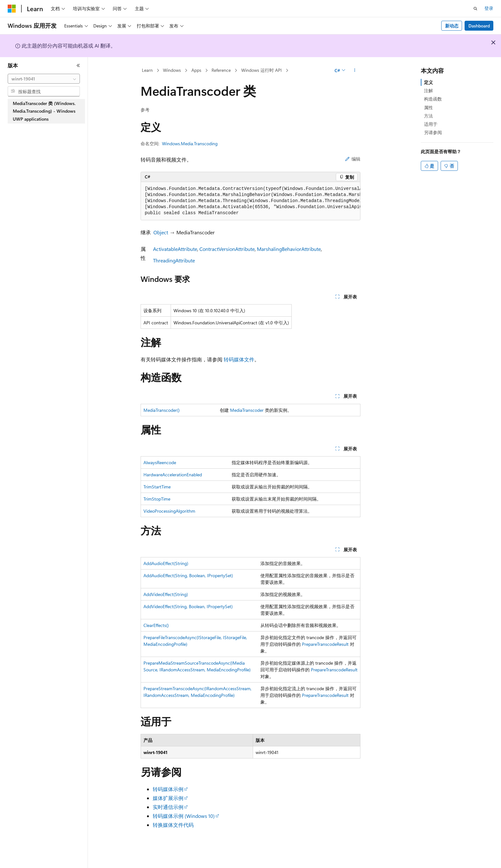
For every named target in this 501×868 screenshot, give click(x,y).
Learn (147, 70)
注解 (428, 91)
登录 (489, 8)
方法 (428, 116)
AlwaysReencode (160, 462)
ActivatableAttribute (175, 249)
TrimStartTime (157, 487)
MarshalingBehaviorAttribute (289, 249)
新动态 (452, 26)
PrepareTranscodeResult (325, 644)
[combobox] (44, 79)
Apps (196, 70)
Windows (172, 70)
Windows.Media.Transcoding (190, 143)
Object (161, 232)
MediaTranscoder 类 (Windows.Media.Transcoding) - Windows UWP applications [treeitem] (44, 111)
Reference (221, 70)
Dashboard (479, 26)
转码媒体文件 (239, 359)
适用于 (431, 124)
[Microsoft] (12, 9)
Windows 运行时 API (262, 70)
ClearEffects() (156, 625)
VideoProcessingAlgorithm (169, 511)
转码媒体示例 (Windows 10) (184, 816)
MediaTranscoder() (162, 410)
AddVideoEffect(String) (166, 594)
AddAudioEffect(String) (166, 563)
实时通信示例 (168, 807)
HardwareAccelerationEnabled (173, 475)
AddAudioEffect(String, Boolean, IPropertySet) (188, 575)
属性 (428, 107)
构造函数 (433, 99)
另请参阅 (433, 132)
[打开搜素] (475, 9)
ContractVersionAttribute (227, 249)
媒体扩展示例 (168, 798)
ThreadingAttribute (174, 260)
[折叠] (78, 65)
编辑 (353, 159)
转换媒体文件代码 (173, 825)
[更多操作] (355, 71)
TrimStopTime (157, 499)
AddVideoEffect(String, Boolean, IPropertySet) (188, 606)
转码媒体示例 (168, 789)
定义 (428, 82)
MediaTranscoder (247, 410)
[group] (250, 201)
